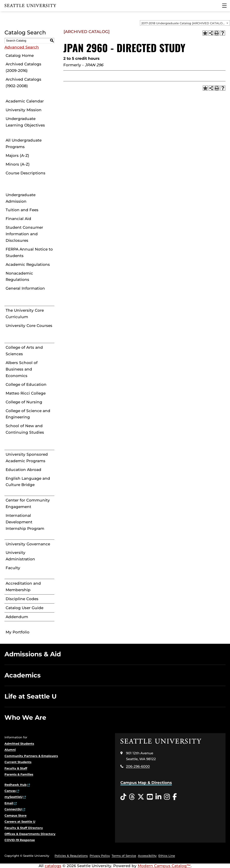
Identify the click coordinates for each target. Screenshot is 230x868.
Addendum (17, 617)
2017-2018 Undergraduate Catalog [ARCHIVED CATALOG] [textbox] (184, 23)
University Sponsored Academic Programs (27, 458)
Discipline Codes (22, 599)
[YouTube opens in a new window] (150, 797)
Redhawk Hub (15, 785)
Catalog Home (20, 55)
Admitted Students (19, 744)
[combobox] (185, 23)
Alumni (10, 750)
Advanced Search (22, 47)
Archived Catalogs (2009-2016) (23, 67)
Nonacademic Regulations (19, 276)
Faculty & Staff (16, 768)
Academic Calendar (25, 101)
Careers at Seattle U (20, 821)
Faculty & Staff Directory (24, 828)
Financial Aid (18, 219)
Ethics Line (167, 856)
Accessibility (147, 856)
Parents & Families (19, 774)
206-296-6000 (138, 766)
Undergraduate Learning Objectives (25, 122)
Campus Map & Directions (146, 783)
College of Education (26, 384)
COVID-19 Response (20, 840)
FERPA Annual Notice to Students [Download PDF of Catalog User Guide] (29, 252)
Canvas (10, 791)
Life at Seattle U (31, 696)
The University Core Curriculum (25, 314)
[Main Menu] (224, 6)
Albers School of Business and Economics (22, 369)
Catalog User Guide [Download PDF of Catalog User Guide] (24, 608)
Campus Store (15, 815)
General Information (25, 288)
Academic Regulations (28, 264)
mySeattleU (13, 797)
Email (9, 803)
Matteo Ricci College (26, 393)
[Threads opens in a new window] (132, 797)
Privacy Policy (100, 856)
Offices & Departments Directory (30, 834)
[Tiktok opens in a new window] (123, 797)
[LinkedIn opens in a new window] (158, 797)
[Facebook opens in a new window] (175, 797)
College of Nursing (24, 402)
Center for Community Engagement (28, 503)
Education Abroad (23, 470)
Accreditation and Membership (23, 587)
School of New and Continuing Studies (25, 429)
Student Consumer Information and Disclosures (24, 234)
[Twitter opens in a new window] (141, 797)
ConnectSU (13, 809)
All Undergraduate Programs (24, 143)
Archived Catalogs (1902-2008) (23, 83)
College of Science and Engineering (28, 414)
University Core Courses (29, 326)
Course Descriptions (25, 173)
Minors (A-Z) (18, 164)
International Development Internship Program (25, 522)
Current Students (18, 762)
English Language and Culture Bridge (28, 482)
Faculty (13, 568)
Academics (23, 675)
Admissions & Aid (33, 654)
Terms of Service (124, 856)
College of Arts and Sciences (24, 351)
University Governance (28, 544)
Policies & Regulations (71, 856)
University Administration (20, 556)
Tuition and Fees (22, 210)
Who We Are (25, 717)
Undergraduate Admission (21, 198)
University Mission (24, 110)
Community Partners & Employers (31, 756)
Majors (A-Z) (17, 155)
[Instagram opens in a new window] (167, 797)
